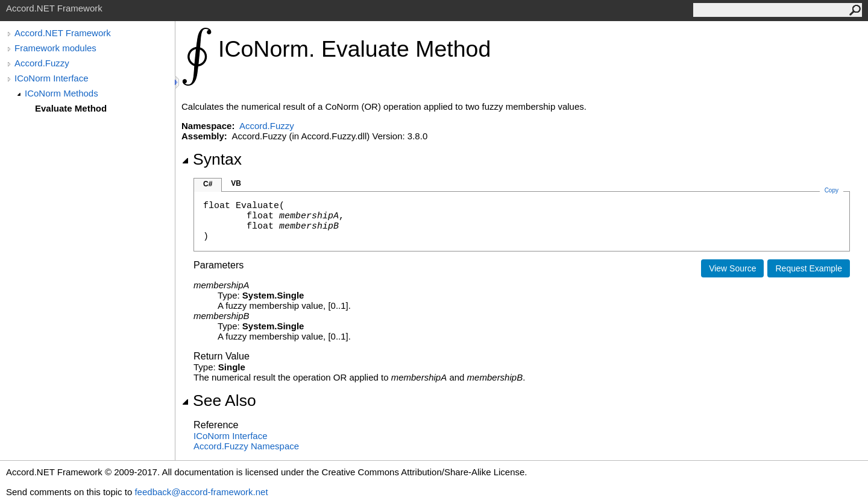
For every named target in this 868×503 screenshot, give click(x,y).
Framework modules (55, 48)
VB (236, 183)
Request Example (809, 268)
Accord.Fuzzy (42, 63)
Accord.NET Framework (63, 33)
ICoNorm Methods (61, 93)
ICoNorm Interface (52, 78)
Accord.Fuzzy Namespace (246, 446)
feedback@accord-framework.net (201, 492)
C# (208, 184)
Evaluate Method (71, 108)
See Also (219, 400)
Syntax (212, 159)
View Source (732, 268)
